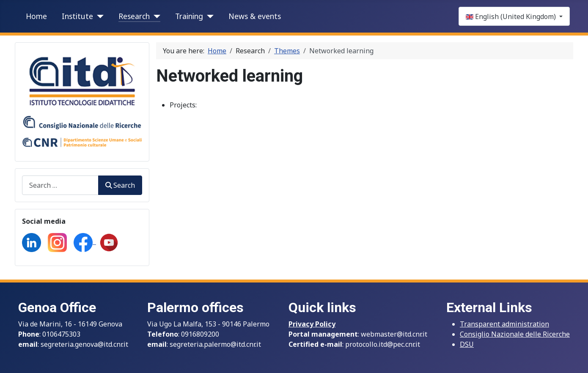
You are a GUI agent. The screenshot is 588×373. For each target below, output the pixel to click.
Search (120, 185)
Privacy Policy (312, 324)
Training (189, 16)
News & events (255, 16)
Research (134, 16)
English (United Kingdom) (512, 16)
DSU (467, 344)
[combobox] (60, 185)
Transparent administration (504, 324)
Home (36, 16)
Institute (77, 16)
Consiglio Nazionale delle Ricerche (515, 334)
